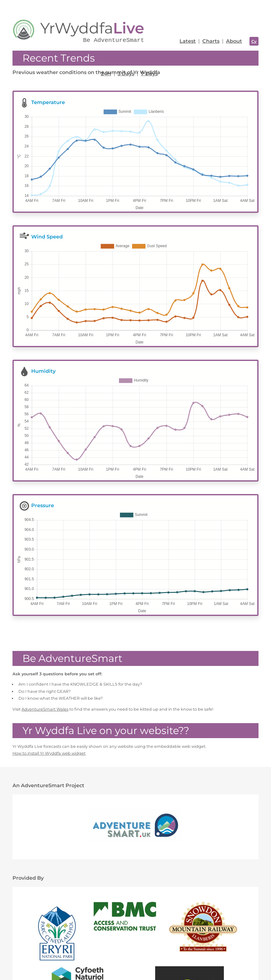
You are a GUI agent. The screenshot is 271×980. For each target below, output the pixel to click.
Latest (188, 41)
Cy (254, 41)
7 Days (149, 74)
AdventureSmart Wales (45, 654)
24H (106, 74)
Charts (211, 41)
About (234, 41)
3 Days (126, 74)
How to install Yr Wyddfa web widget (49, 698)
